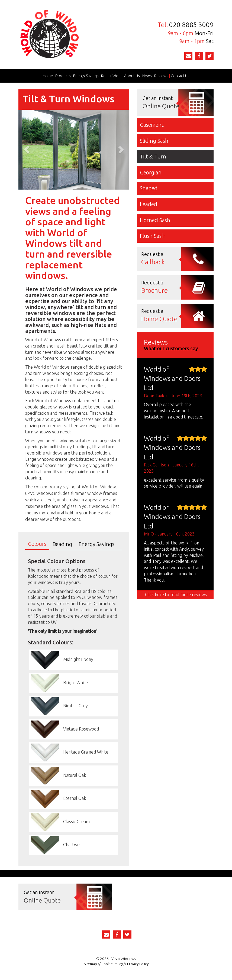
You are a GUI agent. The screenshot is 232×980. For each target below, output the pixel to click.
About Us (132, 76)
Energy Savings (86, 76)
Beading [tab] (62, 544)
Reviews (161, 76)
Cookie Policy (112, 964)
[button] (27, 150)
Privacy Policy (138, 964)
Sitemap (90, 964)
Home (48, 76)
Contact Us (180, 76)
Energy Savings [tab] (96, 544)
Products (63, 76)
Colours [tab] (37, 544)
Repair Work (111, 76)
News (147, 76)
